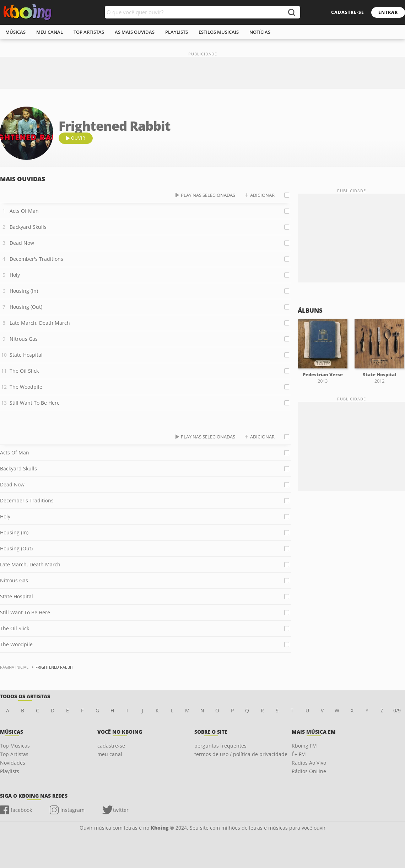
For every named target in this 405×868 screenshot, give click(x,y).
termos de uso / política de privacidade (241, 754)
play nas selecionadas (208, 195)
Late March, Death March (40, 323)
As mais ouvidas (135, 32)
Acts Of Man (24, 211)
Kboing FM (304, 746)
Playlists (10, 771)
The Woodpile (26, 387)
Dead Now (22, 243)
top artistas (89, 32)
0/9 (397, 710)
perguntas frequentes (220, 746)
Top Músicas (15, 746)
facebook (21, 810)
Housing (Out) (26, 307)
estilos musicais (219, 32)
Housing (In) (24, 291)
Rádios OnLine (309, 771)
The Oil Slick (24, 371)
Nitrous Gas (24, 339)
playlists (177, 32)
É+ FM (299, 754)
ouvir (78, 138)
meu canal (50, 32)
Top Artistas (14, 754)
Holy (15, 275)
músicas (15, 32)
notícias (260, 32)
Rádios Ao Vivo (309, 763)
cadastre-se (348, 12)
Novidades (13, 763)
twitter (121, 810)
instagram (72, 810)
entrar (388, 12)
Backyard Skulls (28, 227)
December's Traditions (36, 259)
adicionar (262, 195)
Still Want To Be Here (35, 403)
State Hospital (26, 355)
